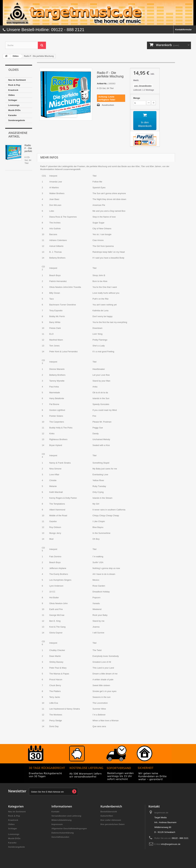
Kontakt (55, 812)
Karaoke (12, 115)
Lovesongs (14, 105)
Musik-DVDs (15, 110)
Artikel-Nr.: (102, 84)
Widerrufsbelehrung (62, 821)
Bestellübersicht (109, 812)
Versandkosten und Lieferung (66, 816)
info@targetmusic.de (171, 845)
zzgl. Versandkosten (143, 86)
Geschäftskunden (60, 837)
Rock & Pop (14, 85)
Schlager (13, 100)
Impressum (57, 825)
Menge (137, 98)
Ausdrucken (108, 105)
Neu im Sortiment (17, 80)
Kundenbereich (111, 807)
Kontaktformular (183, 30)
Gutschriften (107, 816)
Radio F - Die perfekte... (30, 148)
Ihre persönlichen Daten (113, 825)
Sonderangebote (17, 120)
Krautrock (13, 90)
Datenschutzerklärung (63, 833)
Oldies (12, 95)
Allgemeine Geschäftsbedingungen (69, 829)
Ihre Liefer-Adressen (111, 821)
